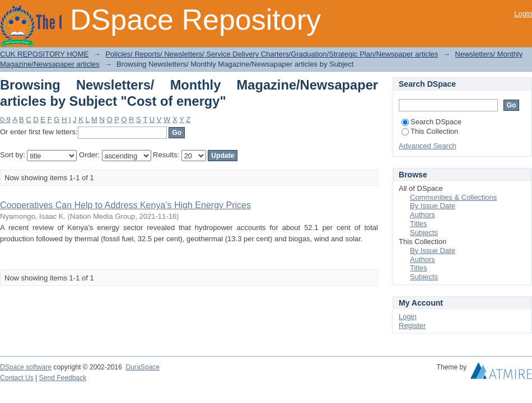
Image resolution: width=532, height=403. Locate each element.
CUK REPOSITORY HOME (44, 54)
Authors (423, 215)
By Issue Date (433, 206)
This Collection (430, 131)
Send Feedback (63, 378)
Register (412, 325)
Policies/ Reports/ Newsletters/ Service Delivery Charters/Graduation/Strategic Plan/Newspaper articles (272, 54)
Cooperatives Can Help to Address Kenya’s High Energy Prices (125, 205)
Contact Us (17, 378)
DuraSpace (142, 367)
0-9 (5, 120)
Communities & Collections (453, 197)
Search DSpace (431, 122)
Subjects (424, 233)
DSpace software (26, 367)
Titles (419, 224)
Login (523, 14)
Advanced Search (428, 146)
